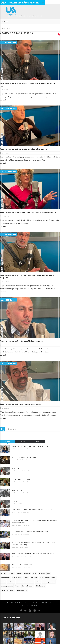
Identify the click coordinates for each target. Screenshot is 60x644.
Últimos (22, 441)
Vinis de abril (17, 468)
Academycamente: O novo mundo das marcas (20, 404)
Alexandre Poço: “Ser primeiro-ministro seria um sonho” (33, 554)
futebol (17, 586)
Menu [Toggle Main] (5, 22)
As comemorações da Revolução (24, 457)
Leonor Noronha (28, 586)
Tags (38, 441)
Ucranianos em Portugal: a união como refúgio (30, 532)
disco (53, 582)
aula (41, 578)
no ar (35, 573)
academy (46, 582)
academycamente (7, 586)
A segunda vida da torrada (22, 565)
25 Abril (15, 501)
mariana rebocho (51, 578)
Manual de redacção (29, 606)
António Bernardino (8, 590)
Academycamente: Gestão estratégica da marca (21, 341)
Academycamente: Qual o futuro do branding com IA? (24, 149)
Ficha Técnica (15, 603)
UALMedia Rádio (8, 42)
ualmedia (27, 573)
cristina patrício (22, 590)
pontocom (11, 582)
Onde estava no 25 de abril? (22, 479)
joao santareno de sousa (25, 582)
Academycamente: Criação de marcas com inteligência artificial (28, 212)
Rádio (3, 573)
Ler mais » (4, 100)
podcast (19, 573)
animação (42, 573)
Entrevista (34, 578)
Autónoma (11, 573)
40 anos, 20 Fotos (18, 490)
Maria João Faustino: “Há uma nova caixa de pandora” (32, 446)
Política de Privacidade (38, 603)
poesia (3, 582)
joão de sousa (6, 578)
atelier (26, 578)
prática (38, 582)
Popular (7, 441)
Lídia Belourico (41, 586)
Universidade (17, 578)
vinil (49, 573)
